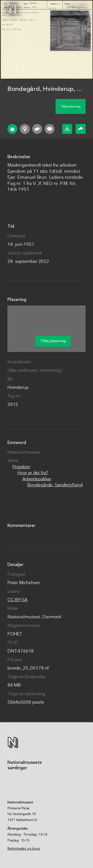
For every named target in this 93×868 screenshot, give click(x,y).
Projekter (21, 467)
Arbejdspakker (37, 479)
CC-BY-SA (17, 600)
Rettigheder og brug (24, 849)
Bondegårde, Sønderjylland (55, 485)
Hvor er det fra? (33, 473)
